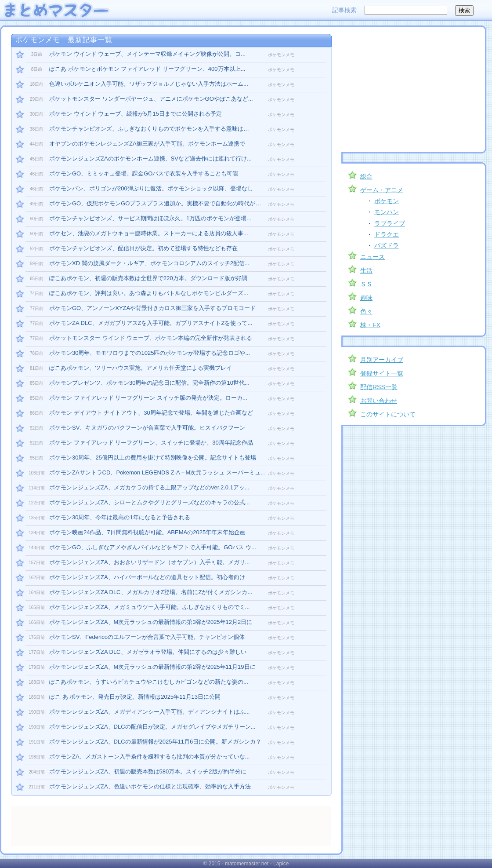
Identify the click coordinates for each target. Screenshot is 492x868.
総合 (366, 176)
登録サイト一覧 (382, 373)
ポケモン (387, 201)
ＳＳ (366, 284)
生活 (366, 270)
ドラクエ (387, 234)
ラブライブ (390, 223)
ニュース (373, 257)
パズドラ (387, 245)
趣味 (366, 298)
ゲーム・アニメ (382, 190)
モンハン (387, 212)
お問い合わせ (379, 401)
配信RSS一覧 (379, 387)
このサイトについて (388, 414)
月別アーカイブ (382, 360)
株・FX (370, 325)
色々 (366, 311)
